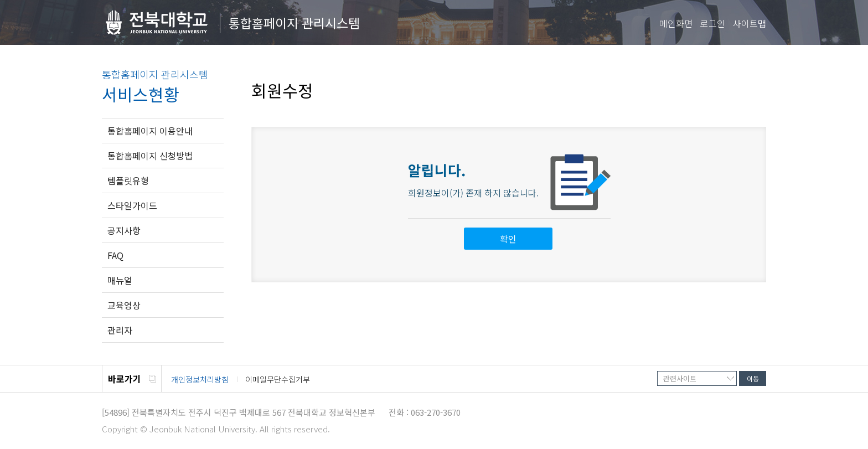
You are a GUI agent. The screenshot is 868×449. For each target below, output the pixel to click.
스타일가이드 (132, 205)
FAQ (115, 255)
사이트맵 (750, 23)
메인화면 (676, 23)
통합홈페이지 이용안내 (150, 131)
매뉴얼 (120, 280)
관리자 (120, 330)
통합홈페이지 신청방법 (150, 156)
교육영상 (124, 305)
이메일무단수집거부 (278, 379)
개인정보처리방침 (200, 379)
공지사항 (124, 230)
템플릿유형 (128, 180)
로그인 (713, 23)
